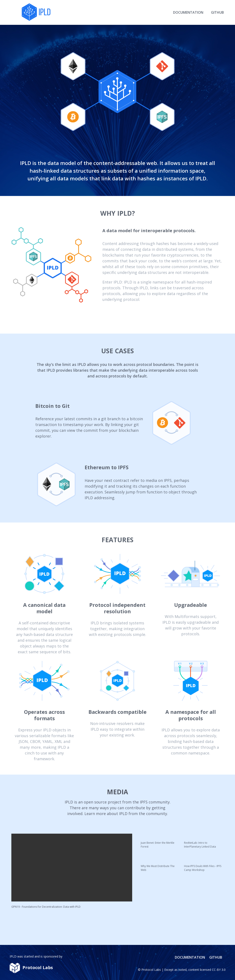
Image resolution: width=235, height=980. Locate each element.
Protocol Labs (151, 970)
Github (217, 12)
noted (183, 970)
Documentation (188, 12)
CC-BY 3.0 (219, 970)
